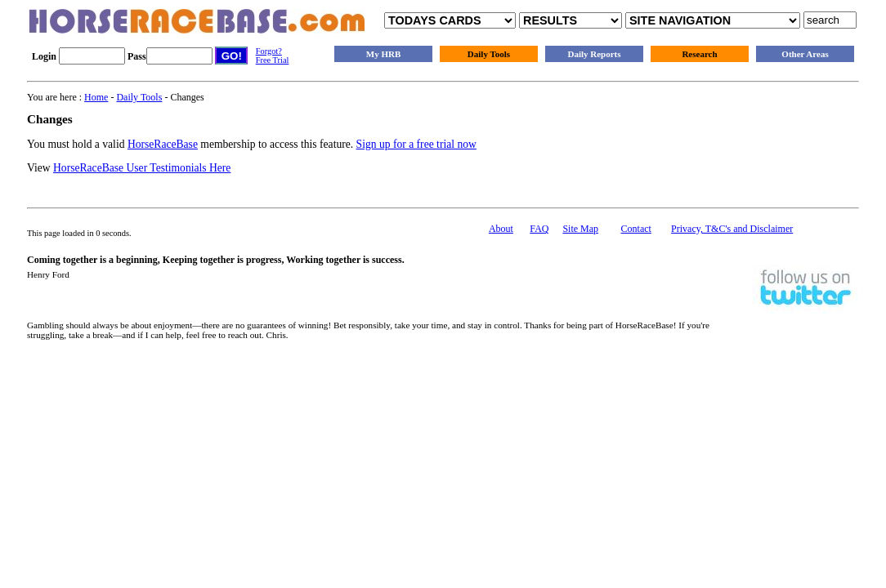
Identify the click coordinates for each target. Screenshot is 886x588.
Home (96, 97)
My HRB (383, 54)
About (501, 229)
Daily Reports (594, 54)
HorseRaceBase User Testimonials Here (142, 168)
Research (699, 54)
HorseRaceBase (163, 144)
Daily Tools (489, 54)
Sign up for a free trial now (416, 144)
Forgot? (269, 51)
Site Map (580, 229)
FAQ (539, 229)
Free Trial (273, 60)
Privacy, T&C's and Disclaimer (732, 229)
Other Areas (805, 54)
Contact (636, 229)
